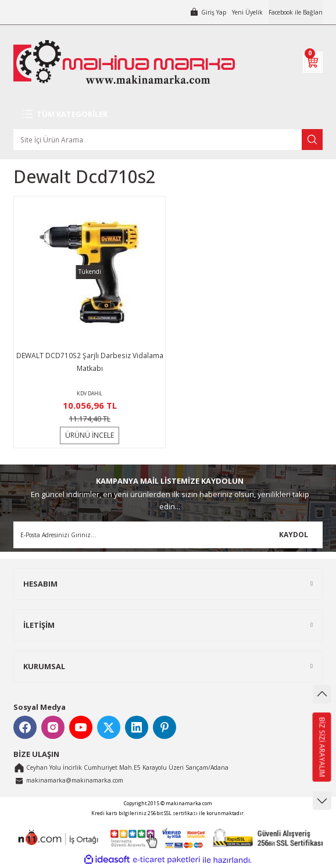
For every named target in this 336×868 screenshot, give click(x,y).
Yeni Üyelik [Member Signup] (247, 12)
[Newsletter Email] (168, 535)
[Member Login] (208, 12)
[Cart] (313, 62)
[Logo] (124, 62)
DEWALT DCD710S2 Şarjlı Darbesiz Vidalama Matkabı (90, 362)
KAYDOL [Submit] (294, 534)
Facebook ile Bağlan (296, 12)
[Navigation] (168, 114)
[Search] (168, 140)
